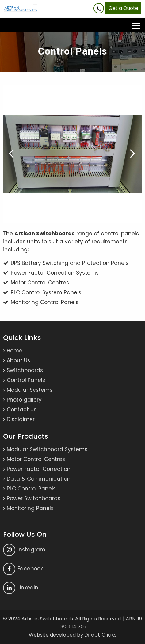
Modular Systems (30, 390)
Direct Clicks (100, 635)
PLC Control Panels (31, 489)
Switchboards (25, 370)
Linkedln (21, 588)
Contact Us (22, 410)
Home (15, 351)
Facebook (23, 569)
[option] (72, 154)
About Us (18, 360)
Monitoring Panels (30, 508)
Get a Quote (123, 8)
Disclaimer (21, 419)
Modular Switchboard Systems (47, 449)
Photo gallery (24, 400)
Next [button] (133, 154)
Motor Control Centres (36, 459)
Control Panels (26, 380)
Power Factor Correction (39, 469)
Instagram (24, 550)
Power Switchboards (34, 498)
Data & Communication (39, 479)
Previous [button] (12, 154)
